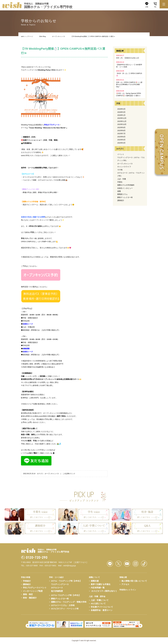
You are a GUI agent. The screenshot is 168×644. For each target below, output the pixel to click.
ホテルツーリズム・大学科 (63, 605)
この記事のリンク (69, 474)
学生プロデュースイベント (35, 588)
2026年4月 (121, 109)
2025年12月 (122, 118)
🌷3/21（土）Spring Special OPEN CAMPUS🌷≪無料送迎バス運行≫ (129, 93)
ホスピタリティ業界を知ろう (104, 591)
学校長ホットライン (128, 590)
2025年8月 (121, 131)
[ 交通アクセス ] (80, 562)
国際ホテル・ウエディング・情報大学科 (69, 602)
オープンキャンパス (59, 36)
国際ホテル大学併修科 (126, 185)
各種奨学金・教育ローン (102, 610)
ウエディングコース (60, 584)
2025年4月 (121, 143)
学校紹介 (27, 581)
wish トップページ (27, 36)
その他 (120, 170)
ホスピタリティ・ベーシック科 (65, 609)
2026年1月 (121, 115)
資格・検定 (28, 594)
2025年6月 (121, 137)
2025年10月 (122, 124)
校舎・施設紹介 (30, 598)
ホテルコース (57, 588)
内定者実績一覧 (98, 588)
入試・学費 (122, 179)
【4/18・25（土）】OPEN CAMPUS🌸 (129, 73)
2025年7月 (121, 134)
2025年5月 (121, 140)
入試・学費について (100, 600)
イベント (121, 154)
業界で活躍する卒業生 (101, 584)
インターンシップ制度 (33, 591)
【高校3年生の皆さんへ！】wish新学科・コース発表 (129, 65)
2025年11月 (122, 121)
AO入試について (98, 603)
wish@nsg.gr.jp (69, 566)
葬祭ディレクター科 (125, 197)
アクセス (125, 584)
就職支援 (95, 581)
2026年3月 (121, 112)
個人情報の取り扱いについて (134, 581)
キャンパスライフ (124, 167)
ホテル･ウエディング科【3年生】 (66, 595)
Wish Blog (43, 36)
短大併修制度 (57, 591)
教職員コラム (122, 194)
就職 (119, 191)
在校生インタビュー (125, 188)
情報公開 (123, 577)
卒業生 (120, 182)
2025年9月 (121, 127)
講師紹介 (121, 200)
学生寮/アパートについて (102, 607)
